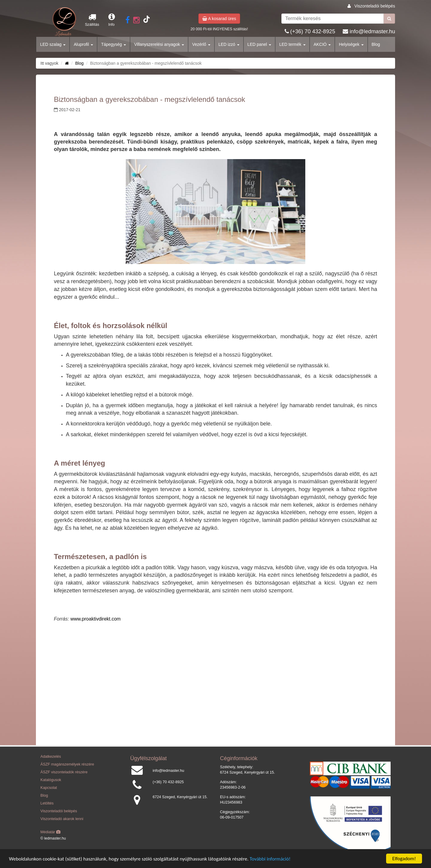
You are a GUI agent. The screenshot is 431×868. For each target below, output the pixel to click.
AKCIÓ (322, 44)
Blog (376, 44)
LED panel (259, 44)
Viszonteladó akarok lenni (62, 819)
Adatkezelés (51, 757)
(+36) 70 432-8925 (313, 31)
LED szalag (53, 44)
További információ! (270, 859)
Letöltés (47, 803)
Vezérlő (201, 44)
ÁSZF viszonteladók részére (64, 772)
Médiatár (50, 832)
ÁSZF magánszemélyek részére (67, 764)
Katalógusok (51, 780)
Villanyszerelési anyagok (159, 44)
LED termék (292, 44)
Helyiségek (351, 44)
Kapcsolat (49, 788)
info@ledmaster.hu (372, 31)
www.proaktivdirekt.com (95, 619)
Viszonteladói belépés (375, 6)
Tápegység (114, 44)
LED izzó (229, 44)
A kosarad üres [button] (219, 19)
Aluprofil (83, 44)
